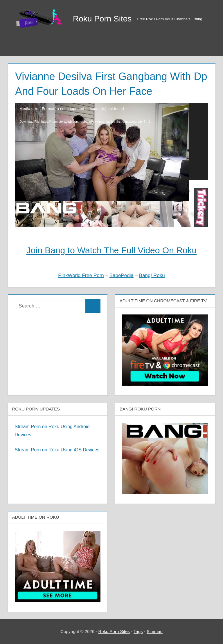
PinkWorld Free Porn (81, 275)
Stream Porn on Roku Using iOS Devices (57, 450)
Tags (138, 631)
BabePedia (122, 275)
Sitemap (155, 631)
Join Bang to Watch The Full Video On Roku (111, 250)
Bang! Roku (152, 275)
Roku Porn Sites (102, 19)
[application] (111, 142)
